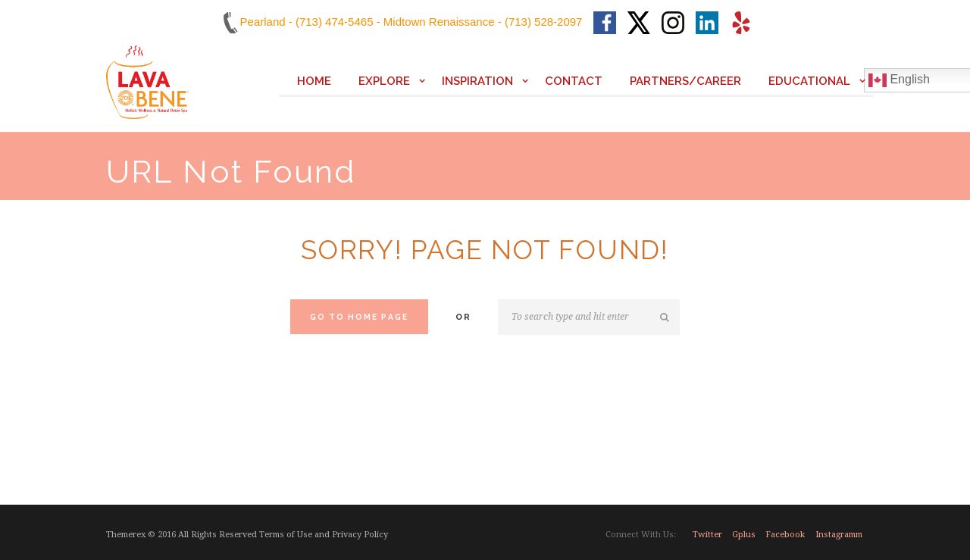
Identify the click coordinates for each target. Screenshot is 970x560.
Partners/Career (685, 81)
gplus (744, 535)
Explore (384, 81)
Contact (574, 81)
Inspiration (477, 81)
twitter (707, 535)
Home (314, 81)
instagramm (839, 535)
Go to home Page (359, 317)
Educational (809, 81)
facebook (785, 535)
